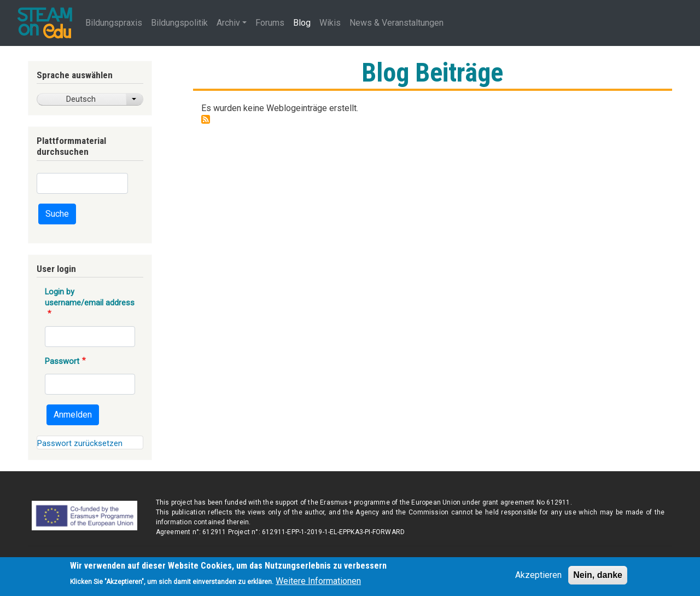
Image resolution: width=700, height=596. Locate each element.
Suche (57, 214)
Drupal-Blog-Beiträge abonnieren (206, 119)
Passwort (62, 361)
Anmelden (73, 415)
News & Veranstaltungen (396, 23)
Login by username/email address (90, 297)
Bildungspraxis (114, 23)
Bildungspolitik (179, 23)
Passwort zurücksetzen (80, 443)
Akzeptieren (538, 578)
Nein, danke (598, 578)
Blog (302, 23)
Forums (270, 23)
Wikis (330, 23)
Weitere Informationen (318, 584)
